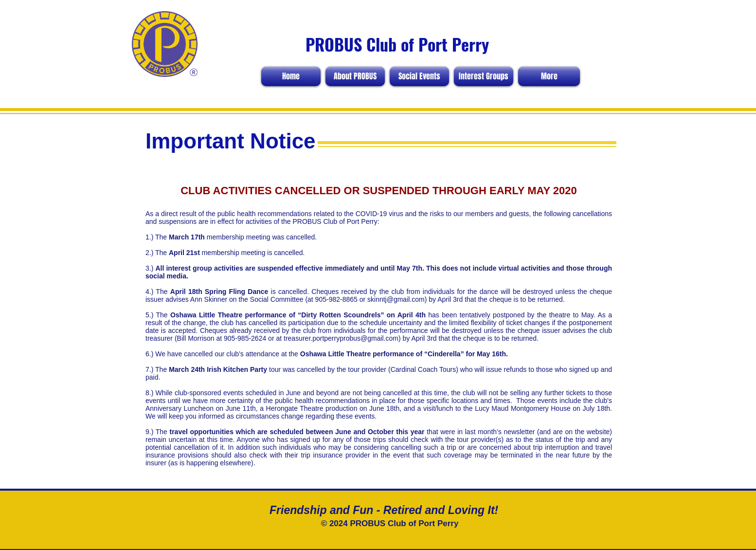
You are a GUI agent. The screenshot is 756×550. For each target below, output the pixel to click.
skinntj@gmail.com (396, 299)
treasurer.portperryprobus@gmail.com (341, 338)
